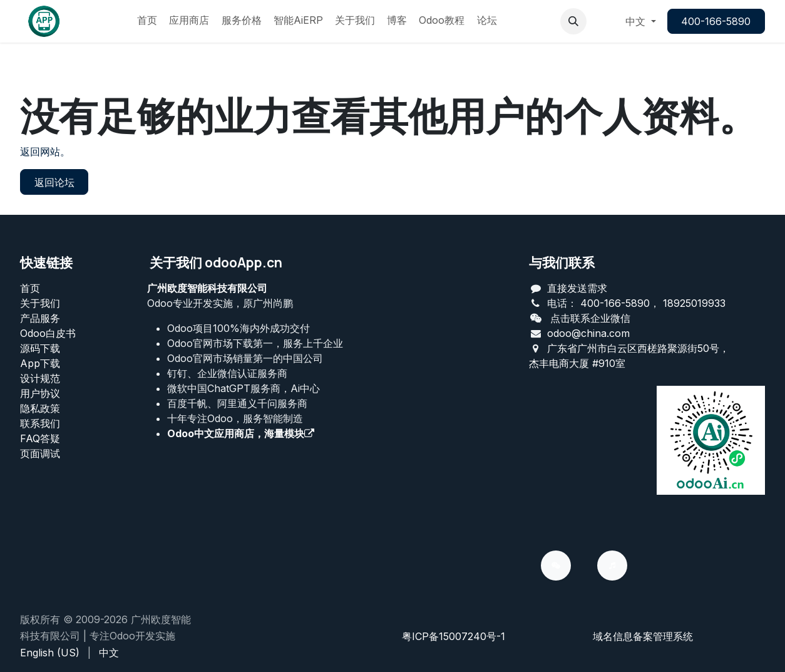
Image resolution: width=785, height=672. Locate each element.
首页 (30, 288)
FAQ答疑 (40, 438)
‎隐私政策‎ (40, 408)
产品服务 (40, 318)
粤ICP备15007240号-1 (454, 636)
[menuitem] (147, 21)
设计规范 (40, 378)
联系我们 (40, 423)
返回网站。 (45, 152)
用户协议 (40, 393)
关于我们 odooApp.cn (216, 262)
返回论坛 (54, 182)
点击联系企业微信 (590, 318)
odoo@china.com (588, 333)
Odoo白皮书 (48, 333)
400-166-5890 (716, 21)
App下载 (40, 363)
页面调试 (40, 453)
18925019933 (694, 303)
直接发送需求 (577, 288)
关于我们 (40, 303)
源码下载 (40, 348)
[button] (573, 21)
